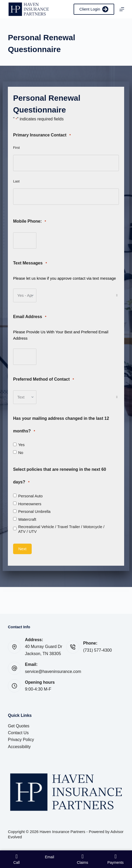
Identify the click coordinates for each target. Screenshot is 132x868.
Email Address (30, 317)
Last (16, 181)
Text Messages (30, 263)
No (21, 453)
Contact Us (18, 733)
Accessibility (19, 747)
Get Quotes (19, 726)
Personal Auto (30, 496)
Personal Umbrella (34, 511)
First (16, 148)
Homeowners (30, 504)
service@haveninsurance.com (53, 672)
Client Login (94, 9)
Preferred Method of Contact (43, 379)
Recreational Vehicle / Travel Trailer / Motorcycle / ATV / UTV (61, 529)
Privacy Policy (21, 740)
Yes (21, 445)
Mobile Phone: (30, 221)
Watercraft (27, 519)
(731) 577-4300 (98, 650)
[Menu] (122, 9)
